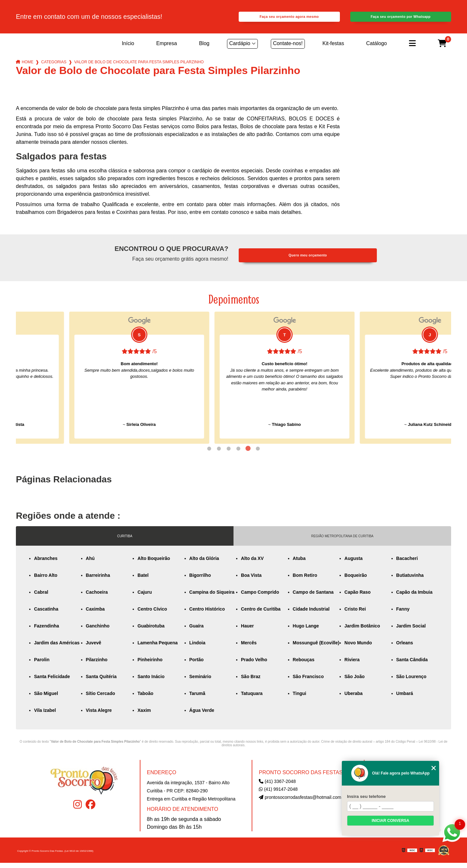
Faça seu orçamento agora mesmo (289, 19)
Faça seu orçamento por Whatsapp (401, 19)
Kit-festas (333, 49)
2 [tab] (219, 454)
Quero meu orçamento (308, 260)
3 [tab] (229, 454)
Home (28, 67)
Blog (204, 49)
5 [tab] (248, 454)
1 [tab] (209, 454)
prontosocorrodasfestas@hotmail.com (300, 802)
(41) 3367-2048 (277, 787)
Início (128, 49)
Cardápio (240, 49)
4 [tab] (238, 454)
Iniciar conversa (390, 821)
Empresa (167, 49)
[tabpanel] (86, 383)
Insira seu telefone (366, 796)
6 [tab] (258, 454)
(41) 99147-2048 (278, 794)
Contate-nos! (288, 49)
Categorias (54, 67)
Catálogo (377, 49)
